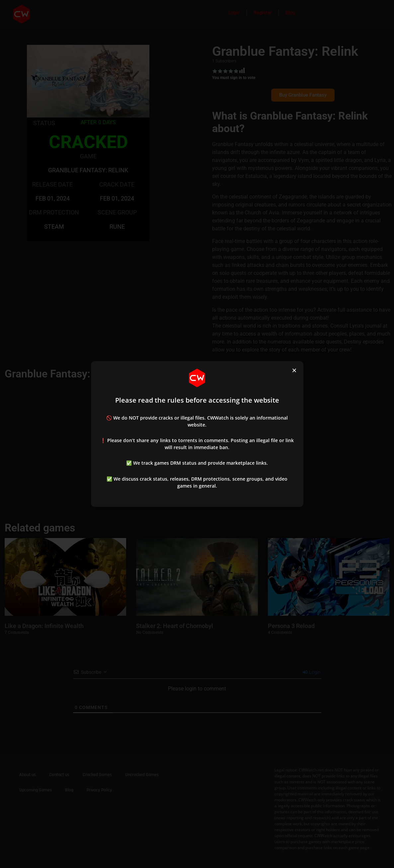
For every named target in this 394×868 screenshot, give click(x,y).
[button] (294, 370)
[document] (197, 434)
